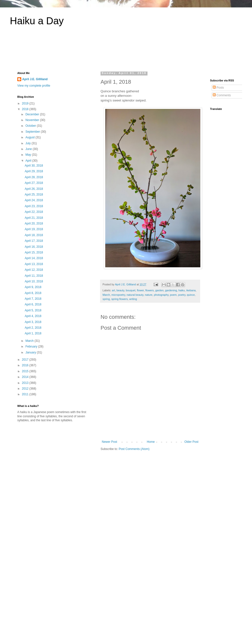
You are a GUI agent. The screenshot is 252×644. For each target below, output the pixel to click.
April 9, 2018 (33, 287)
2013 (26, 383)
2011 (26, 394)
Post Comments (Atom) (134, 449)
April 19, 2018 (34, 229)
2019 (26, 103)
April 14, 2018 (34, 258)
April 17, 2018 (34, 241)
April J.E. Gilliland (35, 79)
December (33, 114)
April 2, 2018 (33, 328)
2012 (26, 389)
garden (160, 290)
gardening (171, 290)
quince (191, 295)
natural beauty (135, 295)
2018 (26, 109)
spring (106, 299)
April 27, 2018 (34, 183)
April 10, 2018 (34, 281)
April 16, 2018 (34, 247)
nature (149, 295)
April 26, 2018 (34, 189)
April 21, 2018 (34, 218)
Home (151, 442)
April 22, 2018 (34, 212)
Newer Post (109, 442)
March (106, 295)
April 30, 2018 (34, 166)
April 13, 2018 (34, 264)
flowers (149, 290)
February (32, 347)
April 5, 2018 (33, 310)
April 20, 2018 (34, 223)
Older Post (191, 442)
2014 (26, 377)
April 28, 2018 (34, 177)
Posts (218, 88)
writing (133, 299)
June (29, 149)
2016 (26, 365)
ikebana (191, 290)
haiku (182, 290)
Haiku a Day (37, 21)
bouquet (131, 290)
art (114, 290)
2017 (26, 360)
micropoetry (118, 295)
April (29, 161)
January (31, 352)
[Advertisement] (126, 52)
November (33, 120)
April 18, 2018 (34, 235)
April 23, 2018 (34, 206)
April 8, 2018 (33, 293)
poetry (182, 295)
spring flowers (119, 299)
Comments (222, 95)
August (31, 137)
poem (173, 295)
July (29, 143)
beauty (120, 290)
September (33, 132)
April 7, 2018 (33, 299)
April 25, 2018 (34, 195)
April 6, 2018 (33, 304)
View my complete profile (34, 86)
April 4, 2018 (33, 316)
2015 (26, 371)
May (29, 155)
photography (161, 295)
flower (140, 290)
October (31, 126)
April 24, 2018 (34, 200)
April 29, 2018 (34, 171)
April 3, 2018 (33, 322)
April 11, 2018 (34, 276)
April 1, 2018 (33, 333)
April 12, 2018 (34, 270)
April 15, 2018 (34, 252)
